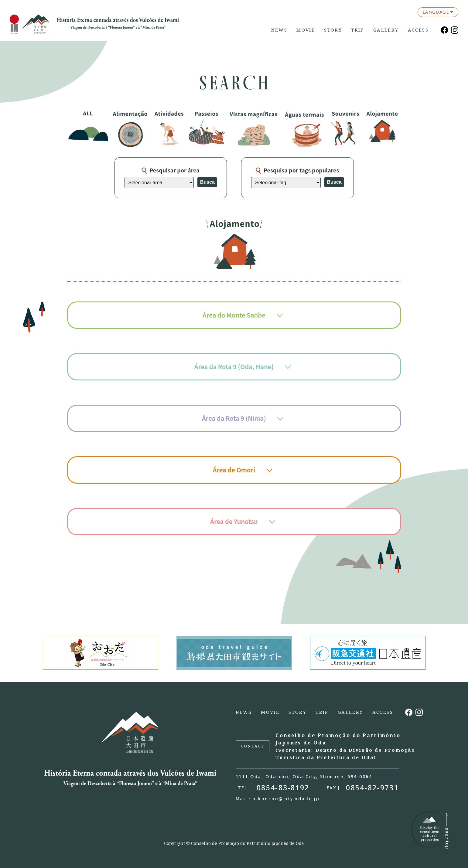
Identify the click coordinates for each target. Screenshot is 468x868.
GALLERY (386, 30)
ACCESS (418, 30)
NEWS (279, 30)
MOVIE (306, 30)
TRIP (358, 30)
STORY (333, 30)
